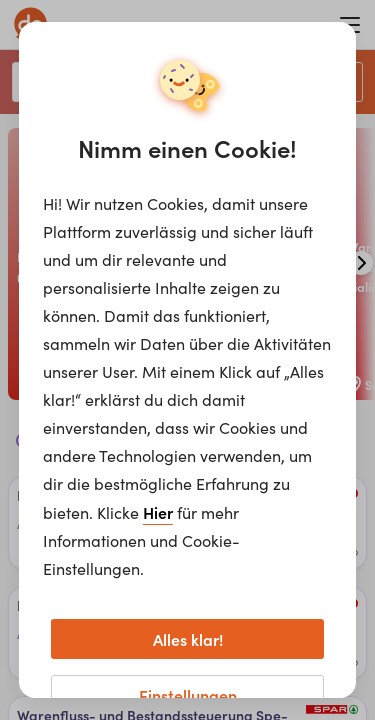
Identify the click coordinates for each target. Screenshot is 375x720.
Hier (158, 512)
